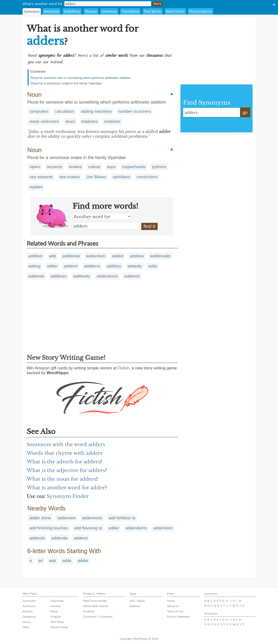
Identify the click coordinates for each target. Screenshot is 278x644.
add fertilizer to (122, 518)
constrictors (147, 177)
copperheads (134, 167)
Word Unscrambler (95, 601)
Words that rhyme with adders (65, 453)
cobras (94, 167)
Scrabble (89, 611)
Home (171, 601)
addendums (107, 276)
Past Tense (57, 622)
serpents (55, 167)
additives (59, 276)
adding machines (96, 111)
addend (71, 266)
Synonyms (32, 11)
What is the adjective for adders (66, 470)
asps (111, 167)
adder (52, 266)
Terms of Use (175, 611)
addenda (36, 276)
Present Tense (59, 627)
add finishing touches (49, 528)
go (245, 112)
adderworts (92, 518)
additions (92, 266)
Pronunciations (201, 11)
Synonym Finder (68, 496)
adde (67, 561)
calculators (65, 111)
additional (71, 256)
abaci (70, 121)
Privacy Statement (178, 617)
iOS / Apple (137, 601)
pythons (159, 167)
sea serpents (41, 177)
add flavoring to (88, 528)
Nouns (27, 622)
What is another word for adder (66, 488)
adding (34, 266)
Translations (130, 11)
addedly (135, 266)
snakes (75, 167)
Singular (56, 617)
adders (106, 226)
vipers (35, 167)
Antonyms (52, 11)
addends (132, 276)
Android (135, 606)
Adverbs (56, 606)
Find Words (153, 11)
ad (40, 561)
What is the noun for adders (61, 479)
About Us (173, 606)
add (52, 256)
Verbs (26, 627)
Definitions (72, 11)
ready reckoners (44, 121)
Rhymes (91, 11)
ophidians (121, 177)
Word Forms (175, 11)
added (118, 256)
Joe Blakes (96, 177)
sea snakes (70, 177)
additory (114, 266)
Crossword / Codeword (98, 617)
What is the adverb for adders (63, 462)
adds (153, 266)
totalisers (112, 121)
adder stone (40, 518)
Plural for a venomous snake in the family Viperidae (66, 83)
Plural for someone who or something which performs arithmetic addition (80, 78)
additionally (160, 256)
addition (36, 256)
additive (137, 256)
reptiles (36, 187)
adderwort (67, 518)
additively (82, 276)
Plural (54, 611)
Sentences (109, 11)
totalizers (90, 121)
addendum (96, 256)
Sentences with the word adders (66, 444)
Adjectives (57, 601)
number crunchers (135, 111)
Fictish (123, 368)
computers (39, 111)
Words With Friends (96, 606)
